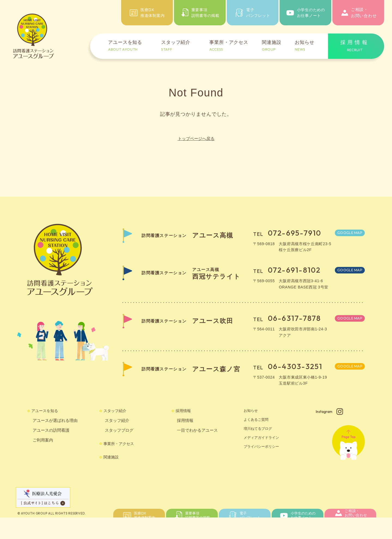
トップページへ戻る (196, 138)
